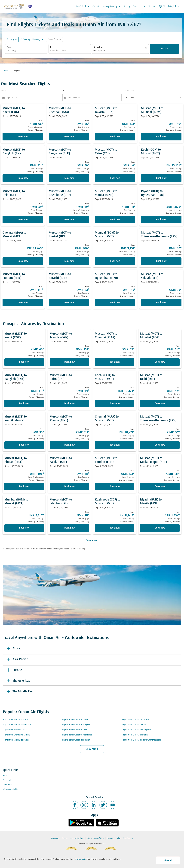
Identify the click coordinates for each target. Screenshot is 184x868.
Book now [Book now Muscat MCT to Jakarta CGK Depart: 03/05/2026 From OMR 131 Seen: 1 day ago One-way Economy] (115, 137)
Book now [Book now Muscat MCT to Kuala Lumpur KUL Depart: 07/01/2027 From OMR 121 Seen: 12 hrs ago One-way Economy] (160, 486)
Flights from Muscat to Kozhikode (77, 735)
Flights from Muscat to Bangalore (136, 730)
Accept (168, 860)
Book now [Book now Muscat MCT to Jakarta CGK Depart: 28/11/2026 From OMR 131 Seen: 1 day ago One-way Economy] (69, 362)
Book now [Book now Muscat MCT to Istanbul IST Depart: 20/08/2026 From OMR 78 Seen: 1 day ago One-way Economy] (69, 528)
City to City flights (77, 838)
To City (65, 838)
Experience (140, 6)
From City (111, 838)
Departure (98, 47)
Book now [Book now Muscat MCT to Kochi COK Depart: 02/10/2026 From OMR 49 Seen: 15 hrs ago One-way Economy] (24, 362)
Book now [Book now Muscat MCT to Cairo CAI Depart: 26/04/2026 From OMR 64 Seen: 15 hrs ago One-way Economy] (115, 178)
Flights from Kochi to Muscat (16, 730)
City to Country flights (95, 838)
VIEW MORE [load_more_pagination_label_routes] (92, 749)
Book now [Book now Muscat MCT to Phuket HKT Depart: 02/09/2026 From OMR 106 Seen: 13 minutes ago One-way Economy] (24, 486)
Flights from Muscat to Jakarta (135, 720)
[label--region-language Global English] (170, 6)
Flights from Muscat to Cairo (134, 725)
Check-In (96, 6)
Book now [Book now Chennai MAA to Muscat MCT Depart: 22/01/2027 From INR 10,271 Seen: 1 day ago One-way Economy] (115, 445)
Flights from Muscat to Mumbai (17, 725)
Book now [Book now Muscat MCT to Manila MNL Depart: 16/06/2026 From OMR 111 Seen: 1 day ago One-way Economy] (115, 220)
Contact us (8, 785)
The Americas (18, 681)
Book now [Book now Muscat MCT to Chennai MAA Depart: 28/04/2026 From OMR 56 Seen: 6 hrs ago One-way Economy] (69, 137)
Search (164, 49)
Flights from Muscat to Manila (135, 735)
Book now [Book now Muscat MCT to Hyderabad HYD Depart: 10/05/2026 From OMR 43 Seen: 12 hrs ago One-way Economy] (115, 303)
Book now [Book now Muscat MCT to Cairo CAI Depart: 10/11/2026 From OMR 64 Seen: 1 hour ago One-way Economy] (69, 403)
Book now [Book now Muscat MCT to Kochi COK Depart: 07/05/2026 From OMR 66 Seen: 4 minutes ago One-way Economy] (23, 137)
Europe (14, 670)
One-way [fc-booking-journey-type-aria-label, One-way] (10, 39)
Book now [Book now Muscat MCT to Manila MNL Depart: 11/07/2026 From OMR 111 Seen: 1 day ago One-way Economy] (69, 445)
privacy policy (81, 859)
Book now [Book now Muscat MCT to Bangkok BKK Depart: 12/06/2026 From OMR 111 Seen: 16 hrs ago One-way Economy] (23, 178)
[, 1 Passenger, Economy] (31, 39)
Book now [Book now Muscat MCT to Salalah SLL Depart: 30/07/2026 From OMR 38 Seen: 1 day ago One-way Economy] (69, 486)
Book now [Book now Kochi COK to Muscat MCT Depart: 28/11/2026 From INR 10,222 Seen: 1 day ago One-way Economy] (115, 403)
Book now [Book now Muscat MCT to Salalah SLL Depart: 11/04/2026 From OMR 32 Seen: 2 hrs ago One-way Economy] (161, 303)
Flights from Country (125, 838)
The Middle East (19, 692)
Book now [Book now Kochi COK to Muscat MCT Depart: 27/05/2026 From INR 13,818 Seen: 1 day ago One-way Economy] (161, 178)
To (51, 47)
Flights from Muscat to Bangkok (76, 725)
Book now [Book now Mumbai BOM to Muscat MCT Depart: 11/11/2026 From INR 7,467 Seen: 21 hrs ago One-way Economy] (24, 528)
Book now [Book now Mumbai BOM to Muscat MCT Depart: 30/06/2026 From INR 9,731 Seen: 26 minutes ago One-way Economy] (115, 261)
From (9, 47)
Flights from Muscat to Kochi (16, 720)
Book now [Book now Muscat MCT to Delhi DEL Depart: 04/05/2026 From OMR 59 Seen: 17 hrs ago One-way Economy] (23, 220)
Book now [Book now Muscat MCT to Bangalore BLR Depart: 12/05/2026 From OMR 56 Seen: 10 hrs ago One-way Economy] (69, 178)
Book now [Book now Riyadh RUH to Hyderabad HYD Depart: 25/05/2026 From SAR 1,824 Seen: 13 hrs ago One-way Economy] (161, 220)
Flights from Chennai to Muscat (17, 735)
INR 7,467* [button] (129, 25)
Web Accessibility (10, 789)
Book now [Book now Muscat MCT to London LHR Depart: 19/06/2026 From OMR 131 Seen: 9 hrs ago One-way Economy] (23, 303)
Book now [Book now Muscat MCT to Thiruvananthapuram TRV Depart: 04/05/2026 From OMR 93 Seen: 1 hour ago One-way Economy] (161, 261)
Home (5, 71)
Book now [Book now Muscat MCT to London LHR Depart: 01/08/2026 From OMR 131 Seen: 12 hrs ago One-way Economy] (115, 486)
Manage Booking (112, 6)
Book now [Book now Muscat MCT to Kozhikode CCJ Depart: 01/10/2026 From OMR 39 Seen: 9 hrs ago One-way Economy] (24, 445)
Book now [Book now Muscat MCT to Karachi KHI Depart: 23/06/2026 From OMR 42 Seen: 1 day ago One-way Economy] (69, 303)
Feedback (7, 780)
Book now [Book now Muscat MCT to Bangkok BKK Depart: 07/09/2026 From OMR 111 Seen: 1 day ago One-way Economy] (24, 403)
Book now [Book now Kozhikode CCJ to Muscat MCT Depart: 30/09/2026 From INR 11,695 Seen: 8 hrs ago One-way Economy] (115, 528)
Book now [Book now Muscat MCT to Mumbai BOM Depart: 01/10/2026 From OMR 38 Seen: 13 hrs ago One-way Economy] (160, 362)
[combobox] (26, 51)
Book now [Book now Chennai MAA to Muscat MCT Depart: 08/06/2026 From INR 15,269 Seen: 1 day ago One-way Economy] (23, 261)
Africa (13, 649)
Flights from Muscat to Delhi (75, 730)
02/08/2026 (99, 51)
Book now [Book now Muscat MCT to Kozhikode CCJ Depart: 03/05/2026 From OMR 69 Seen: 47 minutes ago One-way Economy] (69, 220)
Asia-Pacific (17, 659)
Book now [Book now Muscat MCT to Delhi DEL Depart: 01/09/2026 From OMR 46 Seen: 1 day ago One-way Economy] (160, 403)
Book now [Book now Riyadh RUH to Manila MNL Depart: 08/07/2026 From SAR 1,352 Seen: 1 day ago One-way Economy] (160, 528)
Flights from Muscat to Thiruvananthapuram (141, 740)
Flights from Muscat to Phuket (16, 740)
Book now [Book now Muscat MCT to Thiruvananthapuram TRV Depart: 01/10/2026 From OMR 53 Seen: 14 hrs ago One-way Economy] (160, 445)
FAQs (5, 776)
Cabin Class (129, 91)
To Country (55, 838)
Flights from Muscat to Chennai (76, 720)
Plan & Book (83, 6)
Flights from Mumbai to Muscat (76, 740)
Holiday (127, 6)
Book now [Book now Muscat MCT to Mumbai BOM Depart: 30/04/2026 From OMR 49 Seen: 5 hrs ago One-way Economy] (161, 137)
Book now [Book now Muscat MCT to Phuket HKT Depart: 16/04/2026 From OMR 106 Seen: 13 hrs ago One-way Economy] (69, 261)
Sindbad (152, 6)
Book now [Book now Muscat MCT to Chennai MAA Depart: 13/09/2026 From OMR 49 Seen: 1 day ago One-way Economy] (115, 362)
